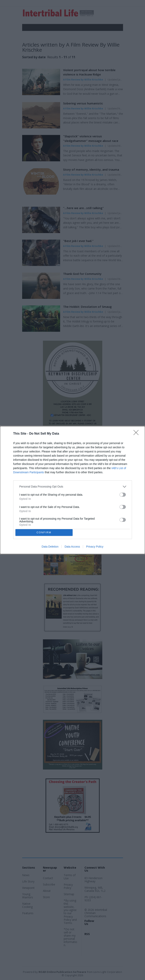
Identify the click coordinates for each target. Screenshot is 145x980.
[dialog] (72, 490)
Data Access (72, 547)
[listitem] (73, 487)
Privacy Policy (95, 547)
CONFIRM (44, 532)
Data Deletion (50, 547)
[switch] (123, 495)
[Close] (137, 434)
